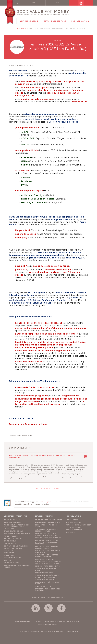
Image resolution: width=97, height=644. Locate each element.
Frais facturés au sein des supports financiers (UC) (46, 534)
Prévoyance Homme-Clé (14, 522)
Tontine (8, 560)
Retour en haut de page (48, 488)
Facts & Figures (45, 501)
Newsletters (72, 519)
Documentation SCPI (44, 572)
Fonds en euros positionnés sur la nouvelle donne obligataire (16, 526)
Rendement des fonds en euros (48, 519)
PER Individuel (10, 555)
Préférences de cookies (48, 624)
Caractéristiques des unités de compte (48, 589)
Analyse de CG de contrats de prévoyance (48, 551)
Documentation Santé (45, 579)
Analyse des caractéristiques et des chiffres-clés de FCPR (48, 562)
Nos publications (74, 522)
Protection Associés (13, 538)
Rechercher (26, 3)
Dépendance (9, 552)
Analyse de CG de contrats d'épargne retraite (46, 547)
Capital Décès (10, 543)
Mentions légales (22, 621)
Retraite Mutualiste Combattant (13, 549)
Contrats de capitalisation (16, 545)
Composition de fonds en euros (46, 525)
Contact (38, 621)
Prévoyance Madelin (12, 557)
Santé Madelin (10, 540)
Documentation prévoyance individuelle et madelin (47, 576)
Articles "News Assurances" (78, 524)
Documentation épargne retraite (45, 569)
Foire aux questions (44, 586)
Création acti (73, 631)
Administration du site (69, 621)
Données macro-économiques (48, 565)
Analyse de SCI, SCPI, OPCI (45, 559)
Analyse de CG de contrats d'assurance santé (46, 555)
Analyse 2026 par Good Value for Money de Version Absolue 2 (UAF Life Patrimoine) (42, 456)
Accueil (32, 29)
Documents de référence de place (47, 582)
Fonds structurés (12, 535)
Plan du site (50, 621)
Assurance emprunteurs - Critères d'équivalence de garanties (46, 542)
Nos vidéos (71, 532)
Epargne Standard (12, 519)
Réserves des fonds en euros (48, 522)
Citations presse (73, 527)
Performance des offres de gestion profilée (47, 530)
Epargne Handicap (11, 562)
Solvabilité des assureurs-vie (48, 537)
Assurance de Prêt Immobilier (17, 533)
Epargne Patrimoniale (13, 530)
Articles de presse (74, 529)
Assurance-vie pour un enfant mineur (17, 566)
